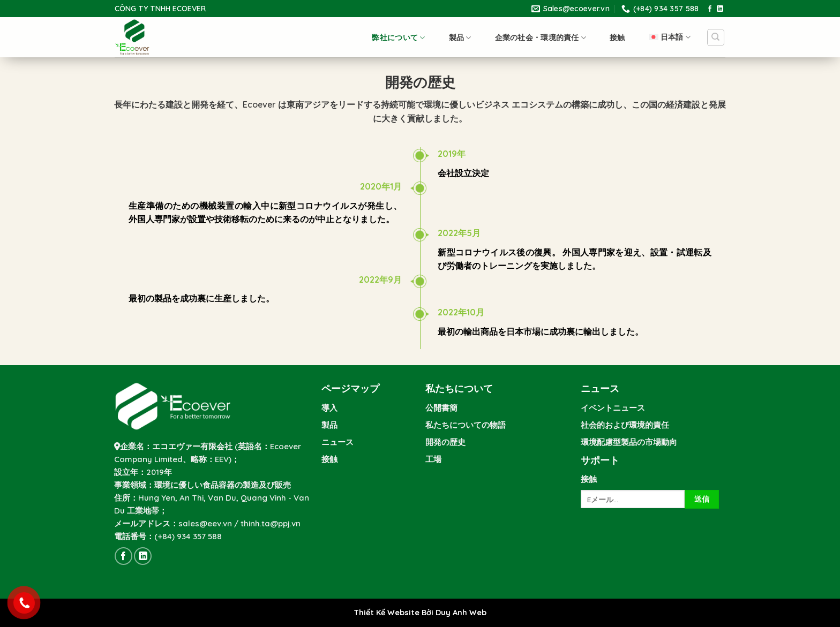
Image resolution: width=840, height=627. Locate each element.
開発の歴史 (445, 442)
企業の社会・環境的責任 (541, 38)
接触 (617, 37)
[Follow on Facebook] (710, 9)
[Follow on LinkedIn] (720, 9)
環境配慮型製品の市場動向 (629, 442)
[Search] (716, 37)
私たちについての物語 (466, 425)
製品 (460, 38)
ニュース (337, 442)
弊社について (398, 38)
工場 (433, 459)
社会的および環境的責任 (625, 425)
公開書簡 (441, 408)
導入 (329, 408)
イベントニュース (613, 408)
